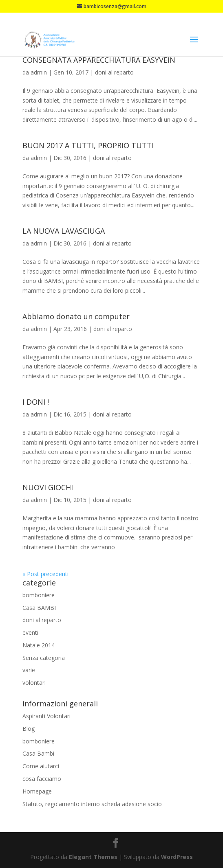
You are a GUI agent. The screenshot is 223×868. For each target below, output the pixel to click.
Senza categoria (44, 658)
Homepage (37, 791)
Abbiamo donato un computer (76, 316)
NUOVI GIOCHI (48, 487)
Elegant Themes (93, 857)
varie (29, 670)
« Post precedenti (45, 574)
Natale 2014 (39, 645)
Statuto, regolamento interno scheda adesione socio (92, 804)
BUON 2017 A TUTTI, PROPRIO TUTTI (88, 145)
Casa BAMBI (39, 608)
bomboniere (39, 595)
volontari (34, 683)
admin (39, 72)
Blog (29, 729)
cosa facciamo (42, 779)
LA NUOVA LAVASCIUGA (64, 231)
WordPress (177, 857)
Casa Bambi (38, 753)
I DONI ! (36, 402)
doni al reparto (114, 72)
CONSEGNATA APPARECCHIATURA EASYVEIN (99, 60)
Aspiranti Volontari (46, 716)
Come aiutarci (41, 766)
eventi (30, 632)
